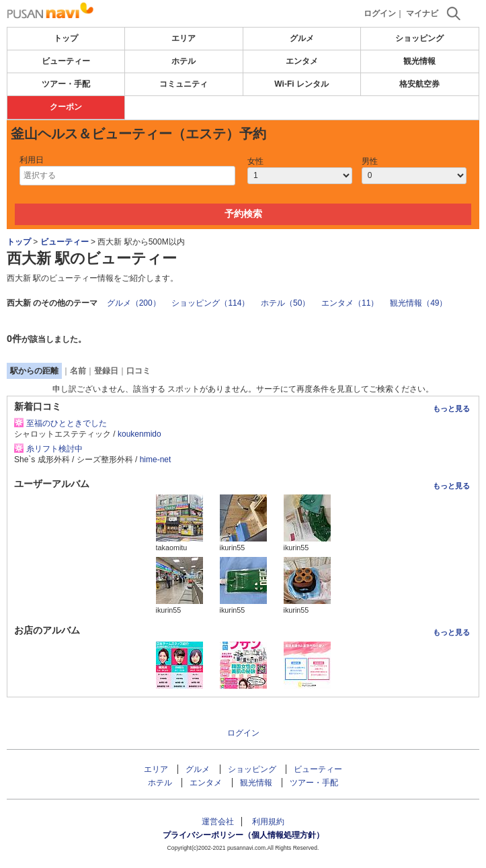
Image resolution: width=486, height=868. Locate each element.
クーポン (66, 107)
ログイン (380, 13)
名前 (78, 371)
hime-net (156, 460)
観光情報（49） (418, 303)
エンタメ (302, 61)
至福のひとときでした (67, 423)
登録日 (106, 371)
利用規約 (268, 822)
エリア (184, 38)
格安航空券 (419, 84)
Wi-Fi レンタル (301, 84)
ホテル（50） (285, 303)
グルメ (302, 38)
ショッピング (419, 38)
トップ (66, 38)
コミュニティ (184, 84)
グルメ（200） (134, 303)
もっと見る (451, 408)
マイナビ (422, 13)
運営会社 (218, 822)
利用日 (32, 160)
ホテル (184, 61)
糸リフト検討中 (54, 449)
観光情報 (419, 61)
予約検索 (243, 214)
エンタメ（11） (350, 303)
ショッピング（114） (210, 303)
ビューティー (66, 61)
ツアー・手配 (66, 84)
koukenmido (139, 434)
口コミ (138, 371)
